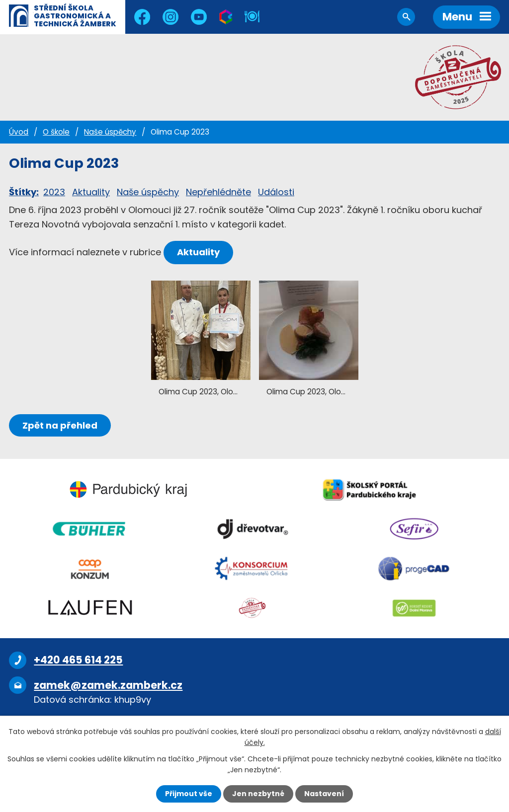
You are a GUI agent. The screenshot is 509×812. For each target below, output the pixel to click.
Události (276, 192)
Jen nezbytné (258, 794)
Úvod (19, 132)
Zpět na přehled (60, 425)
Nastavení (324, 794)
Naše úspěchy (110, 132)
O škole (56, 132)
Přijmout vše (189, 794)
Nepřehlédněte (218, 192)
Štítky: (24, 192)
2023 (54, 192)
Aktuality (91, 192)
